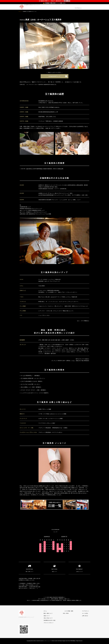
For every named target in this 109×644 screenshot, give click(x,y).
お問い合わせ (86, 616)
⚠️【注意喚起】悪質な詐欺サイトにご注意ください (55, 3)
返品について (53, 616)
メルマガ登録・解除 (73, 611)
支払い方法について (55, 618)
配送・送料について (55, 614)
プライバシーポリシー (55, 623)
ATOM (73, 614)
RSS (69, 614)
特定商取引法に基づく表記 (56, 621)
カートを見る (86, 614)
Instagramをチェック (55, 76)
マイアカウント (78, 8)
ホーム (20, 11)
